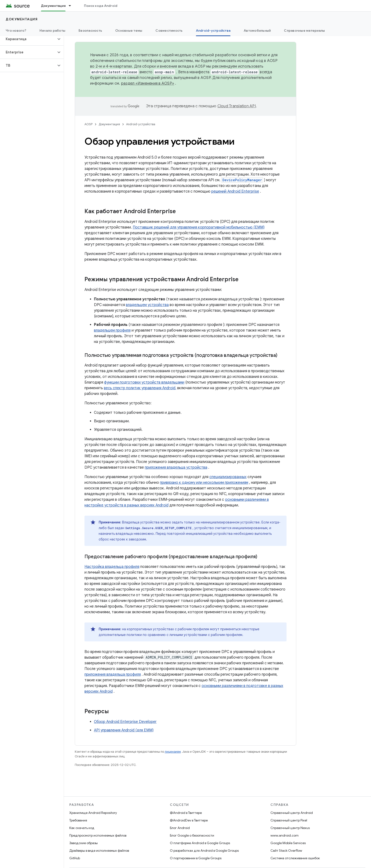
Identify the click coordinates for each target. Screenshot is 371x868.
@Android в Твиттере (186, 813)
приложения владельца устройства (176, 467)
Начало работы (52, 30)
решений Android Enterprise (235, 191)
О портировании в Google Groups (196, 858)
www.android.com (285, 835)
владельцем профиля (112, 330)
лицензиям (173, 752)
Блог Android (180, 828)
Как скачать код (82, 828)
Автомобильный (257, 30)
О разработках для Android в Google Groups (204, 851)
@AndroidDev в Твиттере (189, 820)
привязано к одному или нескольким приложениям (204, 483)
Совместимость (169, 30)
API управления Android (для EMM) (124, 730)
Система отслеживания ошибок (295, 858)
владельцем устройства (147, 305)
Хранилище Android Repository (93, 813)
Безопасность (90, 30)
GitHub (75, 858)
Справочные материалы (304, 30)
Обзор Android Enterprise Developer (125, 722)
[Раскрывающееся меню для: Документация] (72, 6)
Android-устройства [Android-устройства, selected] (213, 30)
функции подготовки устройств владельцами (144, 382)
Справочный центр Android (292, 813)
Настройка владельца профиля (112, 567)
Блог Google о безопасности (192, 835)
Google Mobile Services (288, 843)
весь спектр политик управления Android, (140, 388)
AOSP (88, 124)
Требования (78, 820)
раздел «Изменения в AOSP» (148, 83)
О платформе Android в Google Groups (200, 843)
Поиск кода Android (101, 6)
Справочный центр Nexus (290, 828)
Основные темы (129, 30)
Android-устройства (141, 124)
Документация (22, 19)
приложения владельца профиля (113, 674)
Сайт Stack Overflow (286, 851)
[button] (28, 39)
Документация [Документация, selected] (53, 6)
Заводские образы (84, 843)
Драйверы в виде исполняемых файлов (99, 851)
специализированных (228, 477)
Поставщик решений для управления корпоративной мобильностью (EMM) (199, 227)
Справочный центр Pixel (289, 820)
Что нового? (16, 30)
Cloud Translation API (237, 106)
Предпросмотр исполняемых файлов (98, 835)
